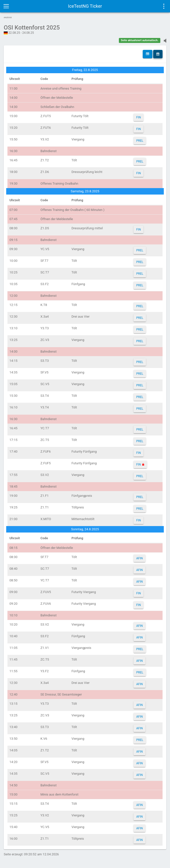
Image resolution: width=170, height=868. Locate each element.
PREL (140, 141)
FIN (138, 117)
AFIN (139, 558)
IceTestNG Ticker (85, 6)
